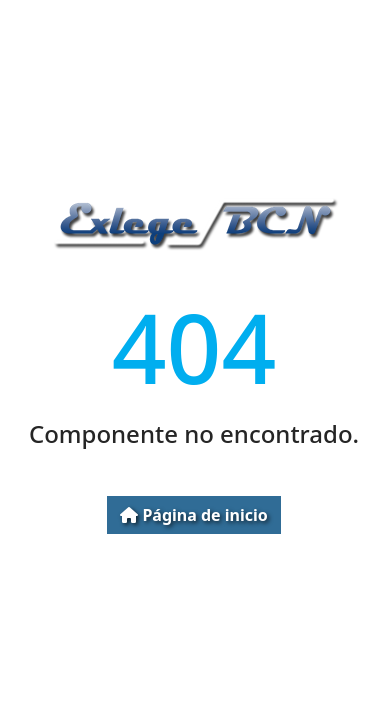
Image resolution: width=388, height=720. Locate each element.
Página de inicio (194, 515)
